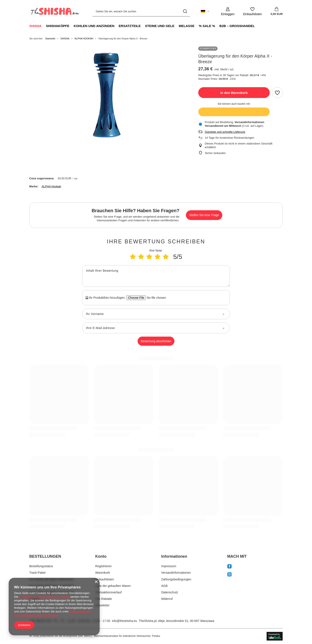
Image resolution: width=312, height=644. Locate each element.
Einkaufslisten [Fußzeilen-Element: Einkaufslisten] (105, 579)
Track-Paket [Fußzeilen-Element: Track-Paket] (37, 573)
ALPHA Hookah (51, 186)
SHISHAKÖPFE (58, 26)
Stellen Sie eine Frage (204, 215)
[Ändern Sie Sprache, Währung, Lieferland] (205, 11)
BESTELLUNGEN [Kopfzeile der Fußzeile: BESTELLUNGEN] (45, 556)
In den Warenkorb (234, 93)
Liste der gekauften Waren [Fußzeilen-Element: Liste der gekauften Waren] (113, 586)
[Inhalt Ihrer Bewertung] (156, 276)
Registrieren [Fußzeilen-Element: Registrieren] (103, 566)
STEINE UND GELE (160, 26)
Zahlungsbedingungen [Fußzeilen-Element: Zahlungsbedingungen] (176, 579)
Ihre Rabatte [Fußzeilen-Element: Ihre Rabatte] (104, 599)
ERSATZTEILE (130, 26)
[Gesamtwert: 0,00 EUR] (277, 11)
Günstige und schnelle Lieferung (225, 132)
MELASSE (187, 26)
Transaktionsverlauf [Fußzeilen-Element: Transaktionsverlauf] (109, 592)
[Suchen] (185, 11)
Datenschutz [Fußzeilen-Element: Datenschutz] (170, 592)
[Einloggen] (228, 11)
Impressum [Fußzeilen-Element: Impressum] (169, 566)
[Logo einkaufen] (54, 11)
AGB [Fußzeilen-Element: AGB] (164, 586)
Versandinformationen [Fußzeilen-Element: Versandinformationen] (176, 573)
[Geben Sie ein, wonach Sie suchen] (141, 11)
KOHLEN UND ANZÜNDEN (94, 26)
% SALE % (207, 26)
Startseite (50, 39)
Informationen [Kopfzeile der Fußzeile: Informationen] (174, 556)
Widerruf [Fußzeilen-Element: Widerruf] (167, 599)
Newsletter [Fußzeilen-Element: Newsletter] (102, 605)
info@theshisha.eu (124, 621)
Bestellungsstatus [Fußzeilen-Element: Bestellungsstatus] (41, 566)
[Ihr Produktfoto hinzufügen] (155, 298)
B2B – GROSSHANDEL (237, 26)
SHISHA (35, 26)
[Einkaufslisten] (252, 11)
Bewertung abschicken (156, 341)
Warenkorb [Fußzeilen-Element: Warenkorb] (103, 573)
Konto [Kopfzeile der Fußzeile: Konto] (101, 556)
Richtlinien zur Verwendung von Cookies (44, 597)
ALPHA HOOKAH (84, 39)
